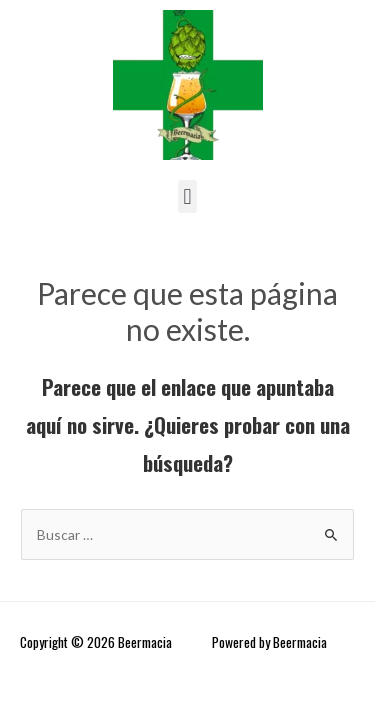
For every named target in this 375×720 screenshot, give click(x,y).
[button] (187, 196)
